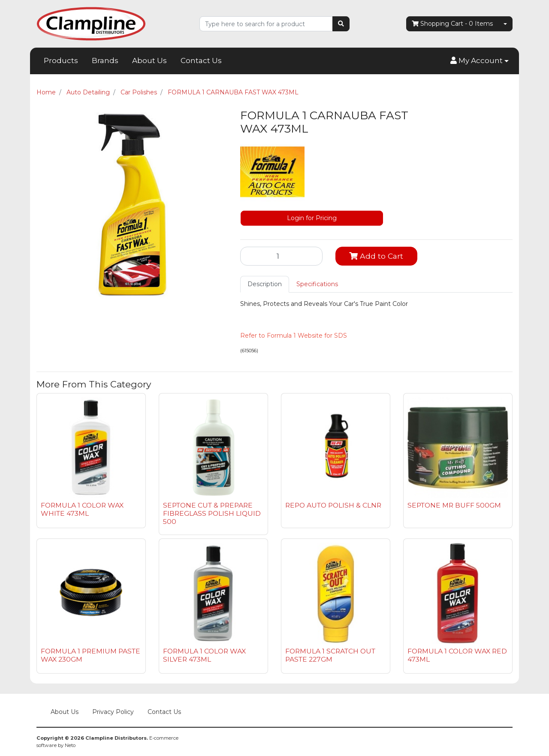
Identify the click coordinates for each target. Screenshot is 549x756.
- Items (452, 24)
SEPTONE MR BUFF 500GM (454, 505)
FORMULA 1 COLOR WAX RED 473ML (457, 655)
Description (265, 284)
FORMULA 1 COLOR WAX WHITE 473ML (82, 509)
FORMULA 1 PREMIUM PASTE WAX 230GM (90, 655)
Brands (105, 60)
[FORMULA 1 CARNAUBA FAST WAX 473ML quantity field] (281, 256)
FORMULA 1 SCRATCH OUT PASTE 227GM (330, 655)
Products (61, 60)
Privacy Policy (113, 712)
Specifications (317, 284)
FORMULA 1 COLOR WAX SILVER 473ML (204, 655)
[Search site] (341, 24)
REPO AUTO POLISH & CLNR (333, 505)
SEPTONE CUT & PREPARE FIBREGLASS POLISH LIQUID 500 (212, 513)
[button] (480, 61)
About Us (149, 60)
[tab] (265, 284)
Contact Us (201, 60)
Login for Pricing (312, 218)
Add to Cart (376, 256)
